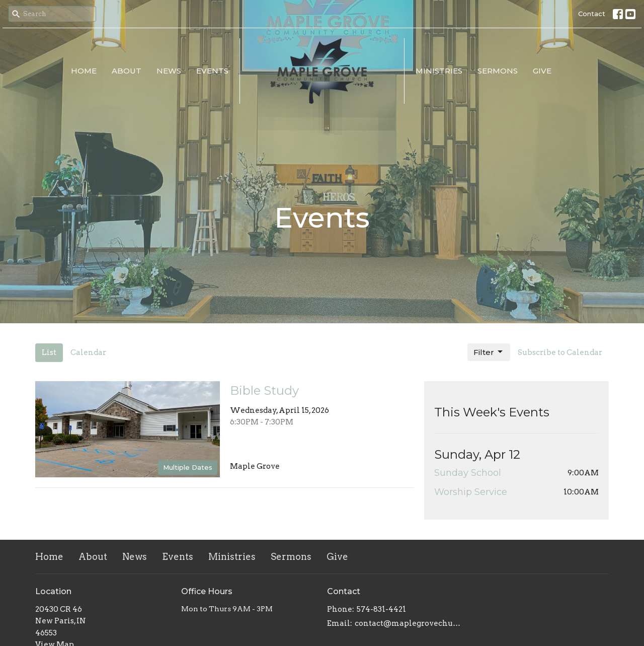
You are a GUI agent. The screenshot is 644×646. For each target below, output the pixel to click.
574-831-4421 (381, 609)
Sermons (498, 71)
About (127, 71)
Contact (592, 14)
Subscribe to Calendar (560, 352)
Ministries (439, 71)
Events (212, 71)
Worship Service (471, 492)
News (169, 71)
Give (542, 71)
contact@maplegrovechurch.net (409, 623)
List (49, 352)
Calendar (88, 352)
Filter (489, 352)
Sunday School (468, 473)
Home (84, 71)
